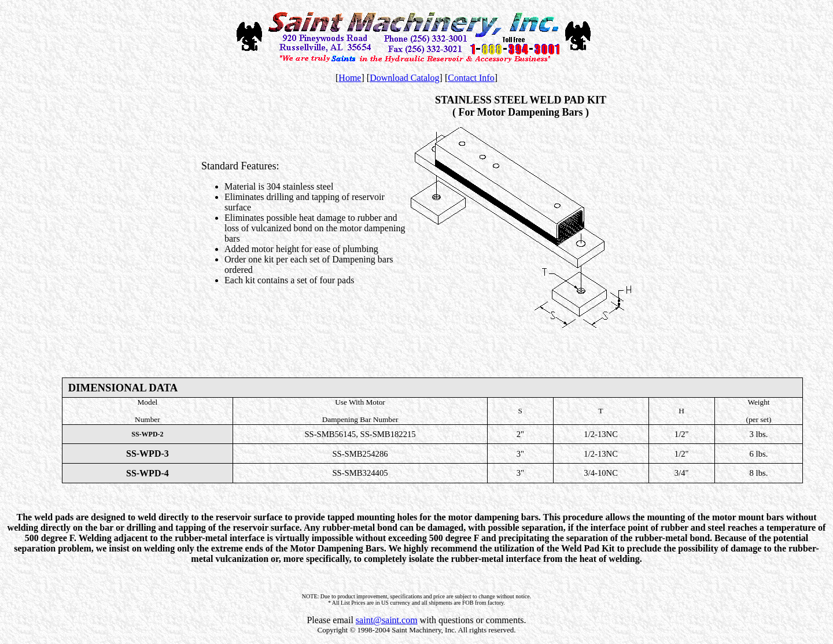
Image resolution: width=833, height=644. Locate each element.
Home (350, 78)
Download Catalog (404, 78)
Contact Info (471, 78)
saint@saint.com (387, 620)
